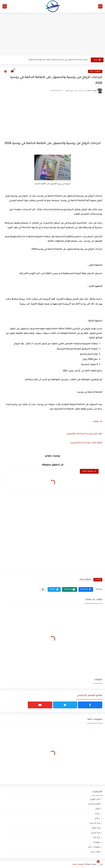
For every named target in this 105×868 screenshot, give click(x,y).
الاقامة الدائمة (94, 804)
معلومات (96, 842)
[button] (86, 589)
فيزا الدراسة (95, 823)
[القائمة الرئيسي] (100, 6)
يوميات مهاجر (78, 864)
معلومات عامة (95, 71)
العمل (98, 809)
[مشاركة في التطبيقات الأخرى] (43, 589)
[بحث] (5, 6)
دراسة (97, 813)
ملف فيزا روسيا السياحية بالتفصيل (84, 434)
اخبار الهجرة (95, 799)
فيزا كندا (97, 837)
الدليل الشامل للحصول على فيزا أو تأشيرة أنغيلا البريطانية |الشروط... (58, 60)
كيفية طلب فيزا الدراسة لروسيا (86, 443)
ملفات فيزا (95, 852)
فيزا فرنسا (96, 832)
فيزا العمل (96, 828)
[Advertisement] (52, 34)
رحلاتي (97, 818)
